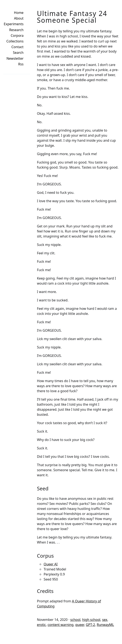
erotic (41, 625)
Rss (21, 64)
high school (91, 620)
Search (18, 53)
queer (80, 625)
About (19, 18)
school (75, 620)
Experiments (14, 24)
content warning (60, 625)
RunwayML (105, 625)
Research (16, 30)
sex (105, 620)
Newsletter (15, 58)
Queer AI (51, 564)
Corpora (17, 36)
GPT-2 (90, 625)
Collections (15, 41)
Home (19, 13)
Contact (18, 47)
